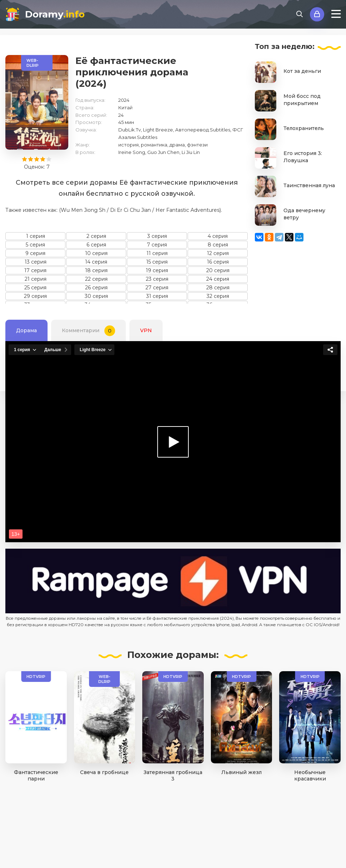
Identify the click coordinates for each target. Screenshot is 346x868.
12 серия (218, 253)
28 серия (218, 288)
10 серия (96, 253)
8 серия (218, 245)
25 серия (35, 288)
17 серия (35, 270)
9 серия (35, 253)
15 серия (157, 262)
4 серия (218, 236)
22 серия (96, 279)
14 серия (96, 262)
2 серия (96, 236)
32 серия (218, 296)
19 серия (157, 270)
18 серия (96, 270)
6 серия (96, 245)
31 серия (157, 296)
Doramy (55, 14)
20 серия (218, 270)
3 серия (157, 236)
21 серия (36, 279)
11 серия (157, 253)
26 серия (96, 288)
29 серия (35, 296)
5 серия (35, 245)
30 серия (96, 296)
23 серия (157, 279)
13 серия (36, 262)
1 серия (36, 236)
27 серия (157, 288)
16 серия (218, 262)
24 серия (218, 279)
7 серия (157, 245)
